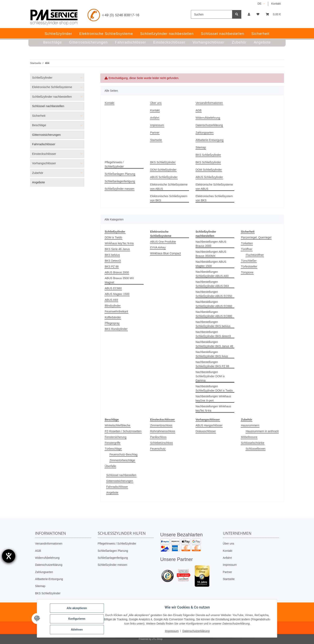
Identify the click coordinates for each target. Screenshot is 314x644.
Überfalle (110, 466)
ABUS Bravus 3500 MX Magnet (119, 280)
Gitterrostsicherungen (120, 481)
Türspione (247, 272)
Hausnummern (250, 425)
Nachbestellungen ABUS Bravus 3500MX (211, 254)
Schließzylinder (42, 78)
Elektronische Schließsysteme (52, 87)
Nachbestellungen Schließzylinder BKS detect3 (213, 334)
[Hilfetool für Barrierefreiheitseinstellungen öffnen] (9, 556)
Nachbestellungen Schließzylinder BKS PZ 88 (212, 364)
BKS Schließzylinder (208, 155)
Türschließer (249, 261)
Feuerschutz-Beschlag (123, 454)
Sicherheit (39, 116)
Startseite (156, 140)
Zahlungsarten (205, 133)
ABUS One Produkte (163, 242)
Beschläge (39, 125)
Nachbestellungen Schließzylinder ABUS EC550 (214, 294)
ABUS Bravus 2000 (117, 272)
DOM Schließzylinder (163, 170)
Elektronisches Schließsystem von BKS (169, 198)
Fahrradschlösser (117, 487)
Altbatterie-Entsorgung (210, 140)
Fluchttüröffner (255, 255)
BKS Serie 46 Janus (117, 249)
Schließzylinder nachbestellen (52, 97)
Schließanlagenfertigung (120, 181)
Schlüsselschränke (253, 443)
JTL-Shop (157, 639)
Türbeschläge (113, 449)
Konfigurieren (78, 619)
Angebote (112, 493)
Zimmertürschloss (161, 425)
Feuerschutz (158, 449)
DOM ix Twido (113, 237)
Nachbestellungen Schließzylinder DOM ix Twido (214, 388)
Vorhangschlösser (44, 163)
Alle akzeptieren (78, 609)
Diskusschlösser (206, 431)
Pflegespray (112, 323)
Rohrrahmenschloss (163, 431)
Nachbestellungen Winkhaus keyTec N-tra (213, 408)
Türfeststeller (249, 267)
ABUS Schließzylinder (164, 177)
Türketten (247, 243)
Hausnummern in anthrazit (262, 431)
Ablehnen (78, 630)
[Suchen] (212, 14)
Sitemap (201, 147)
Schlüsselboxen (256, 449)
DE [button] (259, 4)
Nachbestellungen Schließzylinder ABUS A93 (212, 274)
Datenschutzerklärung (209, 125)
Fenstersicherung (116, 437)
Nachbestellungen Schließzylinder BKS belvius (213, 324)
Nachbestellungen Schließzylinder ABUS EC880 (214, 314)
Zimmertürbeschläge (122, 460)
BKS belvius (112, 255)
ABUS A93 (111, 300)
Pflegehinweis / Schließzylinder (114, 164)
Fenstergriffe (113, 443)
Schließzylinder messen (120, 189)
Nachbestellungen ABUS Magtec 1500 (211, 264)
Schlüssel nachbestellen (121, 475)
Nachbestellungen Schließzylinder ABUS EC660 (214, 304)
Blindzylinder (113, 306)
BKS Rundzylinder (116, 329)
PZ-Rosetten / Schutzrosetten (123, 431)
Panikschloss (158, 437)
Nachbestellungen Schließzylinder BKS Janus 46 (214, 344)
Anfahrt (155, 118)
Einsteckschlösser (44, 154)
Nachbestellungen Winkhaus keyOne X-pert (213, 398)
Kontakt (276, 4)
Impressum (157, 125)
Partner (155, 133)
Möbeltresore (249, 437)
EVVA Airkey (158, 247)
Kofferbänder (113, 317)
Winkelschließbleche (118, 425)
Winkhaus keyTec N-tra (119, 243)
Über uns (156, 103)
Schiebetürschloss (162, 443)
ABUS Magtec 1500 (117, 294)
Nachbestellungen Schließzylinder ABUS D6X (212, 284)
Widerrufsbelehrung (208, 118)
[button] (249, 14)
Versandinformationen (209, 103)
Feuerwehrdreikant (116, 311)
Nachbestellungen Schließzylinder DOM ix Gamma (210, 376)
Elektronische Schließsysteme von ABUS (169, 187)
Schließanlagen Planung (120, 174)
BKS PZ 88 (112, 267)
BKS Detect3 (113, 261)
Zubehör (38, 173)
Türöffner (247, 249)
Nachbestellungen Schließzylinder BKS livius (212, 354)
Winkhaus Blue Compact (166, 253)
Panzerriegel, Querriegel (256, 237)
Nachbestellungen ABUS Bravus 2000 (211, 244)
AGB (199, 110)
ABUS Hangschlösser (209, 425)
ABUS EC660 (113, 288)
